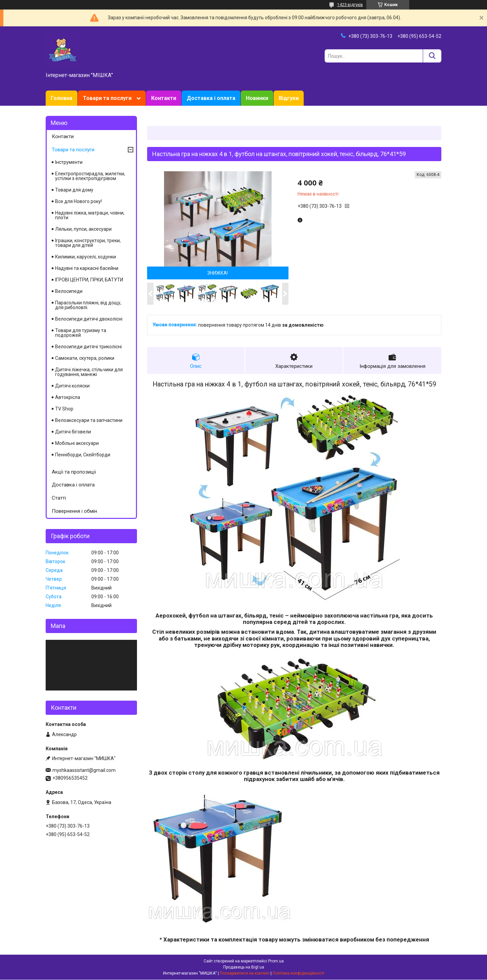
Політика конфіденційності (298, 974)
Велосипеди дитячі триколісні (88, 347)
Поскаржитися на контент (245, 974)
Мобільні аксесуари (77, 443)
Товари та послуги (107, 98)
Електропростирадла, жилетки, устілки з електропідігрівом (90, 176)
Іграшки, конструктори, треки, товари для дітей (88, 243)
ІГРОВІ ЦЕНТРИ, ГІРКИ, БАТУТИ (89, 280)
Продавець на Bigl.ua (244, 968)
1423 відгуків (350, 5)
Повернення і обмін (74, 511)
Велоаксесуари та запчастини (89, 420)
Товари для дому (74, 190)
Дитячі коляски (72, 386)
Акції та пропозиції (74, 472)
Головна (62, 98)
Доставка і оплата (211, 98)
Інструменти (69, 162)
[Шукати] (432, 56)
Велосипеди (69, 291)
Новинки (257, 98)
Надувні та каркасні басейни (87, 268)
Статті (59, 498)
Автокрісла (68, 397)
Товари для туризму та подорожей (81, 333)
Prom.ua (276, 961)
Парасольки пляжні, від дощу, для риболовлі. (88, 305)
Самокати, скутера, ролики (85, 358)
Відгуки (289, 98)
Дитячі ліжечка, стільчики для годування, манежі (89, 372)
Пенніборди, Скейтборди (83, 455)
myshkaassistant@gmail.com (84, 770)
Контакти (164, 98)
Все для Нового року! (78, 201)
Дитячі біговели (73, 432)
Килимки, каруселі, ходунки (86, 257)
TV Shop (64, 409)
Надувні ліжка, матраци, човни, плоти (90, 215)
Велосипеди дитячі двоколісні (89, 319)
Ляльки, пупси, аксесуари (83, 229)
